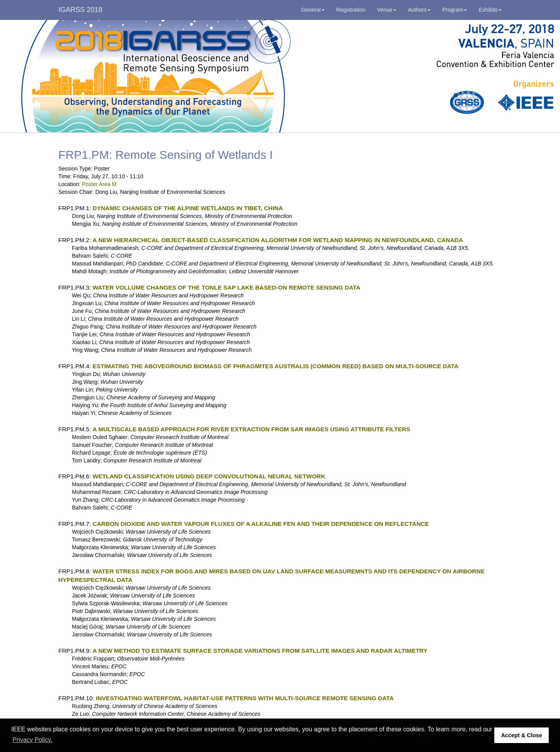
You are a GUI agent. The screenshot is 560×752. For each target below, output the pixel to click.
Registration (351, 10)
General (313, 10)
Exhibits (490, 10)
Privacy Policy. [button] (32, 740)
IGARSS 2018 (80, 10)
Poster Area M (99, 184)
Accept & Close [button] (521, 735)
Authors (419, 10)
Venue (387, 10)
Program (455, 10)
